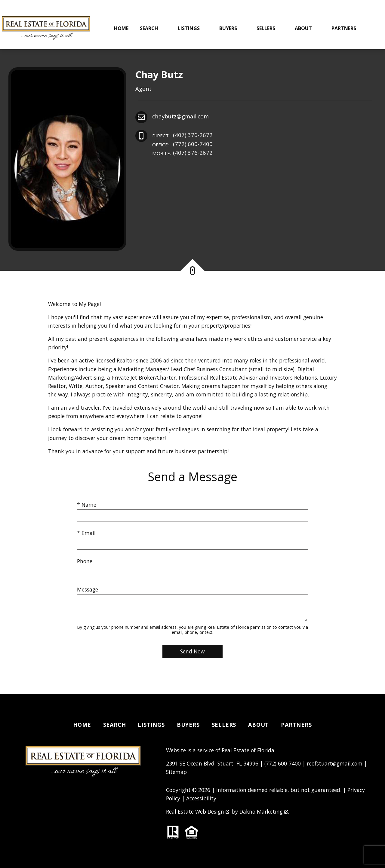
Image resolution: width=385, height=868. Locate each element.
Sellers (224, 725)
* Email (86, 533)
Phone (85, 561)
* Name (87, 505)
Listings (151, 725)
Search (115, 725)
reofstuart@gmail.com (335, 763)
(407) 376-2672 (182, 135)
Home (121, 28)
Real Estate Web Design (198, 811)
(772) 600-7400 (182, 144)
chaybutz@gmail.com (180, 116)
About (259, 725)
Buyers (188, 725)
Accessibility (201, 798)
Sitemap (176, 772)
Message (88, 589)
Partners (296, 725)
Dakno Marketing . (264, 811)
